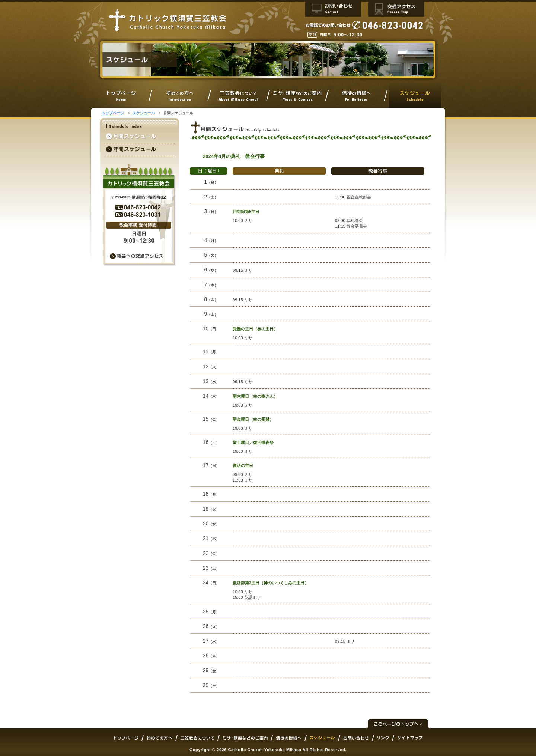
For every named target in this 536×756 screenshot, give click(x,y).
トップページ (113, 113)
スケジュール (144, 113)
